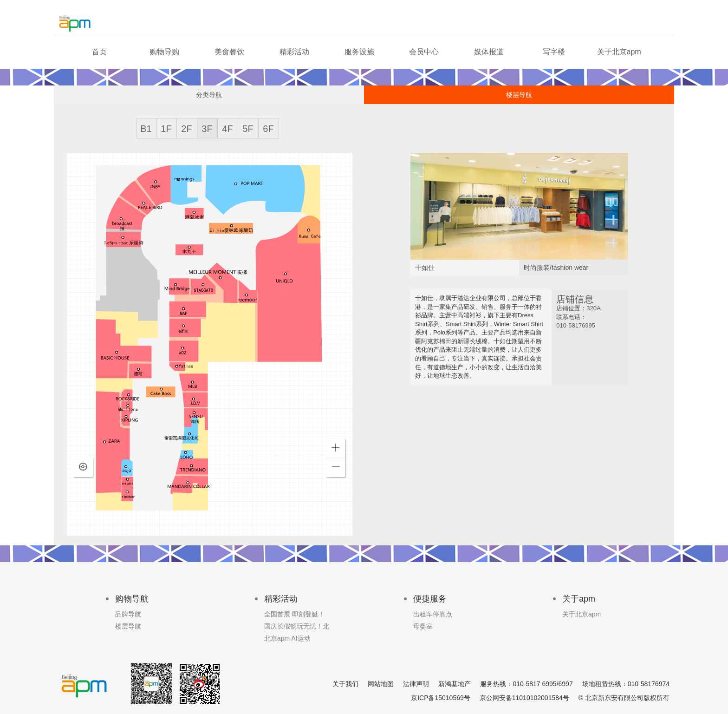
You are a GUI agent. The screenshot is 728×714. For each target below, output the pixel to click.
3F (207, 129)
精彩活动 (294, 52)
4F (227, 129)
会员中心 (424, 52)
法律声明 (416, 684)
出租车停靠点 (433, 614)
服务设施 (359, 52)
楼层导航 (519, 95)
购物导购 (164, 52)
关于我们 (345, 684)
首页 (99, 52)
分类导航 (209, 95)
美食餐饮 (229, 52)
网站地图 (381, 684)
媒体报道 (489, 52)
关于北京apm (619, 52)
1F (166, 129)
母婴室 (423, 626)
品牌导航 (128, 614)
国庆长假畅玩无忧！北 (297, 626)
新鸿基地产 (455, 684)
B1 (146, 129)
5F (248, 129)
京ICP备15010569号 (441, 698)
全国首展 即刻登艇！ (294, 614)
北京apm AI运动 (287, 638)
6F (268, 129)
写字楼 (554, 52)
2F (186, 129)
